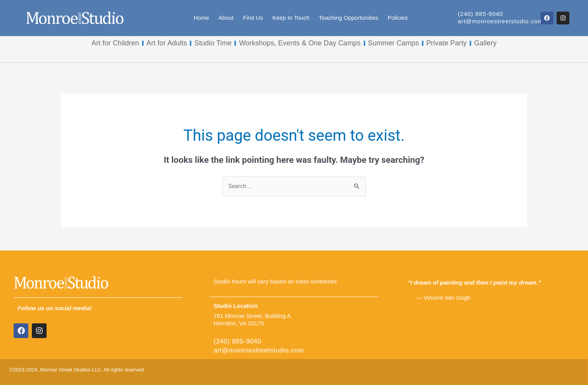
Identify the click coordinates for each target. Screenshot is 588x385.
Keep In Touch (291, 18)
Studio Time (213, 43)
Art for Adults (167, 43)
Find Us (253, 18)
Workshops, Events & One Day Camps (300, 43)
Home (201, 18)
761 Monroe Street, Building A (252, 316)
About (226, 18)
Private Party (446, 43)
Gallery (486, 43)
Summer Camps (393, 43)
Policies (398, 18)
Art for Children (115, 43)
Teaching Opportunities (348, 18)
